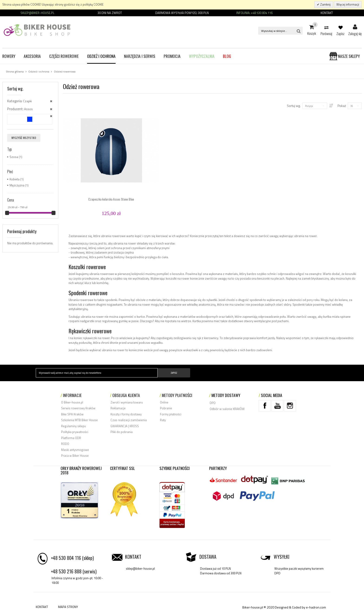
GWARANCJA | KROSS (125, 426)
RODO (65, 444)
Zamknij (325, 4)
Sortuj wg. (291, 106)
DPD (213, 403)
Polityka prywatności (75, 432)
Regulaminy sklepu (73, 426)
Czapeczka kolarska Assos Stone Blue (111, 199)
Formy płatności (171, 414)
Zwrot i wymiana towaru (127, 402)
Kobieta (15, 179)
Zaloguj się (355, 27)
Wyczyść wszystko (24, 138)
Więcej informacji (348, 4)
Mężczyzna (17, 185)
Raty (163, 420)
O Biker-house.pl (72, 402)
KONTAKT (42, 607)
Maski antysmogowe (75, 450)
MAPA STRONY (68, 607)
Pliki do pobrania (122, 432)
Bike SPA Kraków (72, 414)
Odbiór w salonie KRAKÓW (227, 409)
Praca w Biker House (75, 456)
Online (164, 402)
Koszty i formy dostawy (126, 414)
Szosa (14, 157)
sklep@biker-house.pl (140, 569)
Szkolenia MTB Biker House (79, 420)
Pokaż (342, 106)
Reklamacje (118, 408)
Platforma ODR (71, 438)
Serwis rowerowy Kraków (78, 408)
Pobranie (166, 408)
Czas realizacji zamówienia (129, 420)
